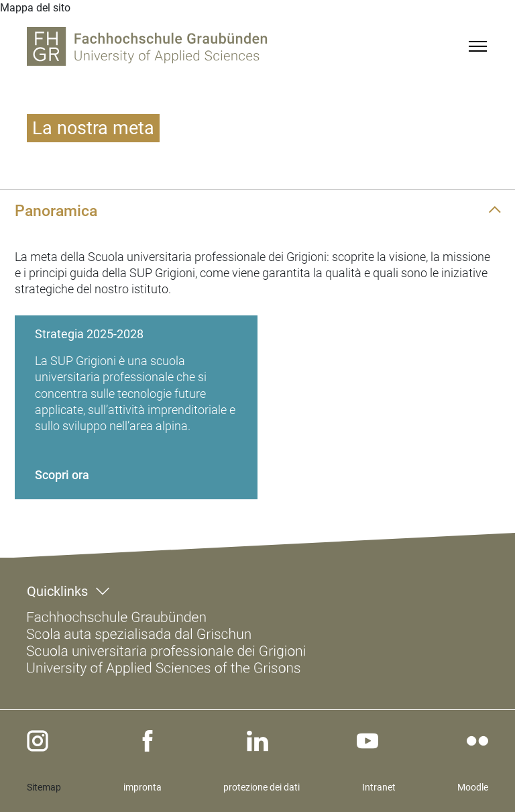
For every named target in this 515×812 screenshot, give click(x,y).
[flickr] (477, 741)
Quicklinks (57, 591)
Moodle (473, 787)
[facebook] (148, 741)
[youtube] (367, 741)
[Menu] (477, 46)
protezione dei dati (262, 787)
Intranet (379, 787)
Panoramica (56, 211)
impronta (142, 787)
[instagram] (38, 741)
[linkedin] (257, 741)
